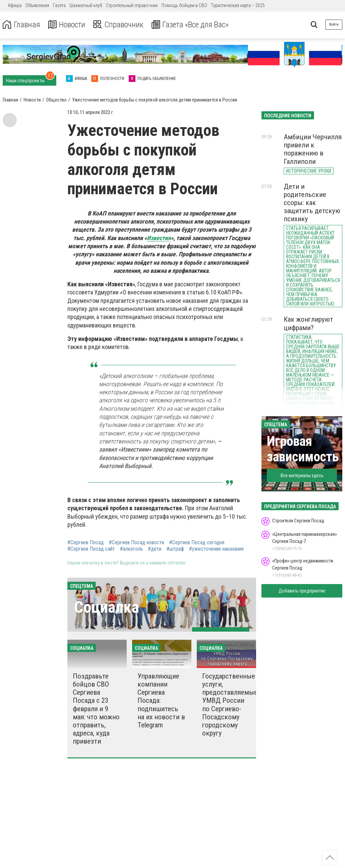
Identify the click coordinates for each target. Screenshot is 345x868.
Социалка (107, 607)
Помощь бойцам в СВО (184, 5)
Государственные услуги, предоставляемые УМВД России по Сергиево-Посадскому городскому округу (230, 705)
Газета (59, 5)
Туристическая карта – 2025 (238, 5)
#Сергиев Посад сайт (91, 549)
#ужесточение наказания (216, 549)
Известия (159, 238)
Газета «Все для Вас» (192, 25)
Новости (67, 25)
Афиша (15, 5)
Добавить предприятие (302, 591)
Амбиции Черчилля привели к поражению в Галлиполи (313, 149)
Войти (334, 24)
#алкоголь (131, 549)
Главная (21, 25)
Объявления (37, 5)
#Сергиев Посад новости (136, 543)
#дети (155, 549)
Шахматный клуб (86, 5)
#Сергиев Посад (86, 543)
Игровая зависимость (303, 449)
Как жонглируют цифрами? (308, 323)
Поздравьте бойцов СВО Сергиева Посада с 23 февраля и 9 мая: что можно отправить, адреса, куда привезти (96, 709)
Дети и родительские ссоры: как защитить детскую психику (312, 203)
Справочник (119, 25)
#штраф (175, 549)
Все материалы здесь (302, 475)
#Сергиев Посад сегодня (197, 543)
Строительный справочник (132, 5)
